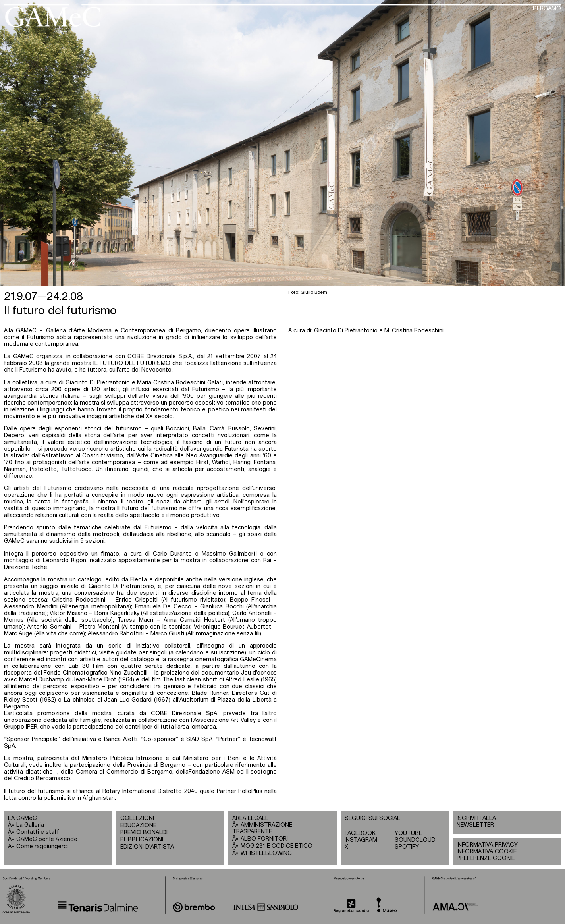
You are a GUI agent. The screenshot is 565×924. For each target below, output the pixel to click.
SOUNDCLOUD (415, 840)
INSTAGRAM (361, 840)
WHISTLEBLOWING (266, 853)
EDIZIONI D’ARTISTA (147, 847)
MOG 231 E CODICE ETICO (277, 846)
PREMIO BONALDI (144, 833)
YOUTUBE (408, 833)
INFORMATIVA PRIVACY (487, 845)
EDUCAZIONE (138, 826)
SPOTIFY (407, 847)
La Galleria (30, 825)
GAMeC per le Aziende (47, 839)
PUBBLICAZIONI (142, 840)
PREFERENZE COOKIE (486, 858)
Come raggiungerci (42, 847)
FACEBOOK (360, 833)
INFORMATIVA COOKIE (487, 852)
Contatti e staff (38, 832)
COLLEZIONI (137, 818)
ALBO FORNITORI (264, 839)
